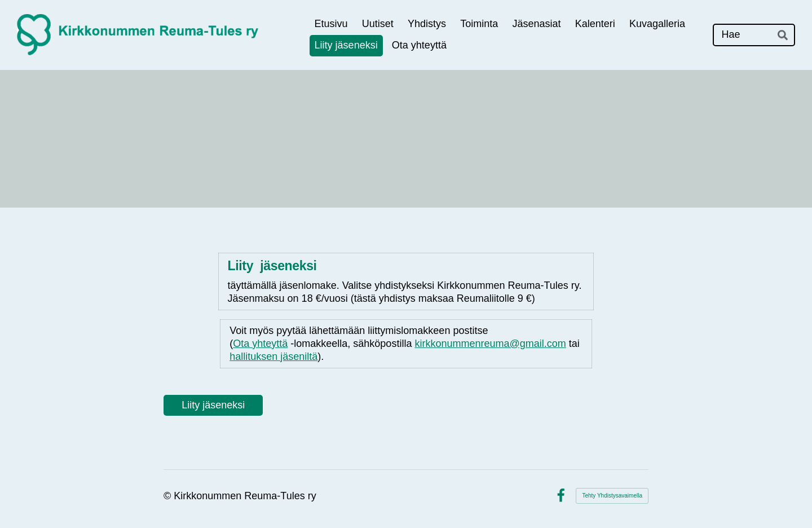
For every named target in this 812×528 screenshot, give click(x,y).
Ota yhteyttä (260, 344)
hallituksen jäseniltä (273, 357)
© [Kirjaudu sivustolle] (169, 496)
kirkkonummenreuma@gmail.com (490, 344)
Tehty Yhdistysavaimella (612, 496)
